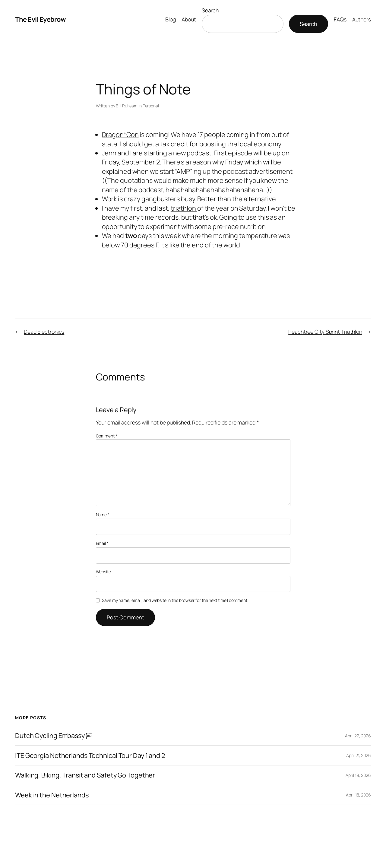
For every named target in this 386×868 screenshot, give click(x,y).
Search (210, 10)
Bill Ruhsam (127, 106)
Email (102, 543)
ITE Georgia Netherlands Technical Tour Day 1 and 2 (90, 755)
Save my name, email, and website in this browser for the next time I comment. (175, 600)
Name (103, 515)
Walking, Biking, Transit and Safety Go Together (85, 775)
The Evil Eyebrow (40, 19)
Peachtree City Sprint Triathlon (325, 332)
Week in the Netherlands (52, 795)
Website (103, 572)
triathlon (184, 208)
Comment (107, 436)
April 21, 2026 (359, 755)
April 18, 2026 (358, 795)
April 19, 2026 (358, 775)
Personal (151, 106)
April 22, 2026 (358, 736)
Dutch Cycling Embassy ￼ (54, 736)
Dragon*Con (120, 135)
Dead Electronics (44, 332)
